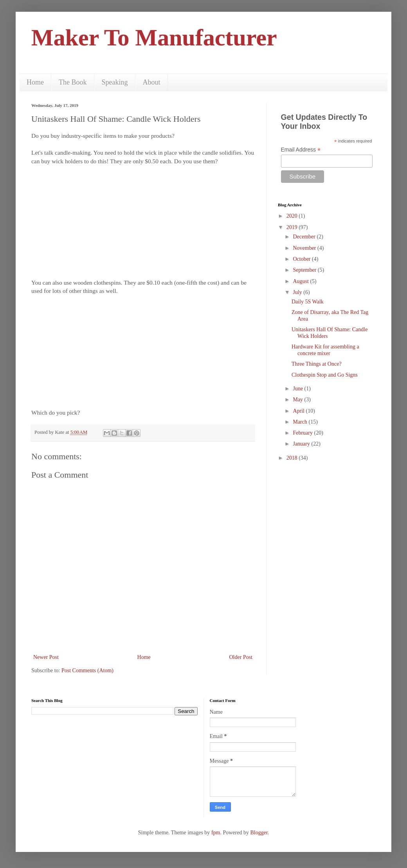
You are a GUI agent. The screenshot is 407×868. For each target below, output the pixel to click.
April (299, 411)
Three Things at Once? (317, 364)
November (305, 248)
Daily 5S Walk (308, 302)
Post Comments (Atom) (87, 670)
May (298, 400)
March (301, 422)
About (152, 82)
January (302, 444)
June (298, 389)
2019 (293, 227)
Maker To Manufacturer (154, 38)
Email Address (301, 150)
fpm (216, 833)
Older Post (241, 657)
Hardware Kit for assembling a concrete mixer (325, 350)
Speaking (115, 82)
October (302, 259)
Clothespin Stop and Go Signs (325, 375)
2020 (293, 216)
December (305, 237)
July (298, 292)
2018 (293, 458)
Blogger (259, 833)
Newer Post (46, 657)
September (305, 270)
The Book (73, 82)
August (301, 281)
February (303, 433)
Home (35, 82)
